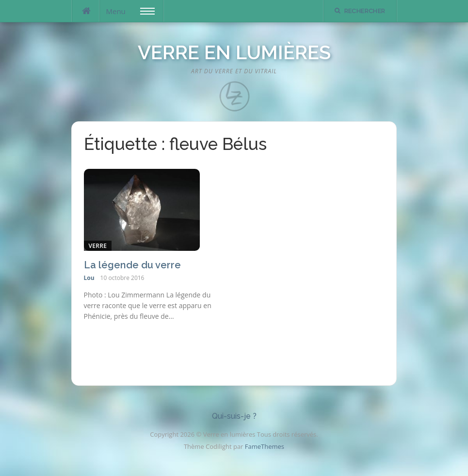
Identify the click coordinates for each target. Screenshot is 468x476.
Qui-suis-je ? (234, 416)
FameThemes (265, 446)
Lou (89, 278)
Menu (130, 11)
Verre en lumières (234, 52)
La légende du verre (132, 265)
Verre (98, 246)
